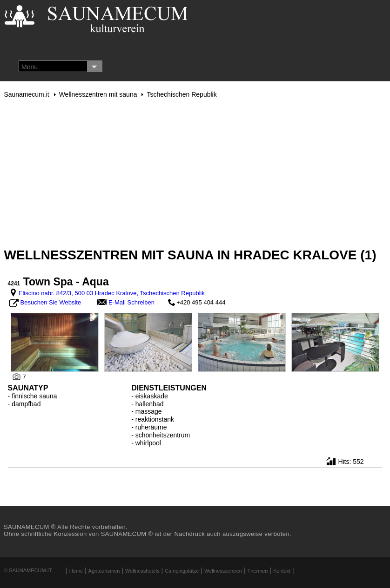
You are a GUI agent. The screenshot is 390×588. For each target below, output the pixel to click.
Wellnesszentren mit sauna (98, 94)
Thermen (257, 571)
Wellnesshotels (142, 571)
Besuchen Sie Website (51, 302)
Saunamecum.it (26, 94)
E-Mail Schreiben (131, 302)
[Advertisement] (195, 173)
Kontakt (282, 571)
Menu (30, 67)
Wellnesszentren (223, 571)
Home (76, 571)
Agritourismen (104, 571)
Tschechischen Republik (182, 94)
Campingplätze (182, 571)
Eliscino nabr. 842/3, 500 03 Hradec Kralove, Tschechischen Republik (112, 293)
